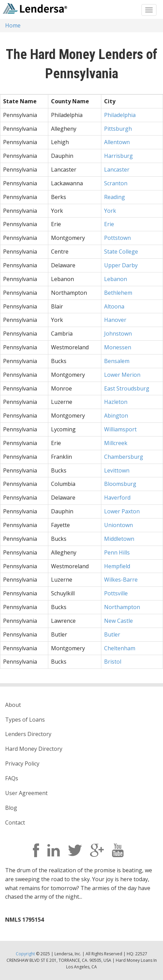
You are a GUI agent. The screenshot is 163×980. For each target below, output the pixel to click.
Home (13, 25)
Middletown (119, 539)
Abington (116, 416)
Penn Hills (117, 552)
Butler (112, 634)
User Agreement (26, 793)
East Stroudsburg (127, 388)
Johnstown (118, 334)
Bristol (113, 662)
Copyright (25, 954)
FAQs (12, 778)
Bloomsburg (120, 484)
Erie (109, 224)
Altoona (114, 306)
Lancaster (117, 170)
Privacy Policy (22, 763)
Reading (115, 197)
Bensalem (117, 361)
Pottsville (116, 593)
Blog (11, 808)
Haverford (117, 498)
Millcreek (116, 443)
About (13, 705)
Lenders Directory (28, 734)
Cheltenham (120, 648)
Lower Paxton (122, 511)
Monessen (118, 347)
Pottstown (117, 238)
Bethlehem (118, 293)
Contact (15, 822)
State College (121, 252)
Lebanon (116, 279)
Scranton (116, 183)
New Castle (118, 621)
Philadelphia (120, 115)
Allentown (117, 142)
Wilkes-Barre (121, 580)
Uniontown (118, 525)
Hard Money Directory (34, 749)
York (110, 211)
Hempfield (117, 566)
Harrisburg (118, 156)
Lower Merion (122, 375)
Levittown (117, 470)
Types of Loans (25, 720)
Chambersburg (124, 457)
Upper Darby (121, 265)
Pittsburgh (118, 129)
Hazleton (116, 402)
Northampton (122, 607)
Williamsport (120, 429)
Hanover (115, 320)
